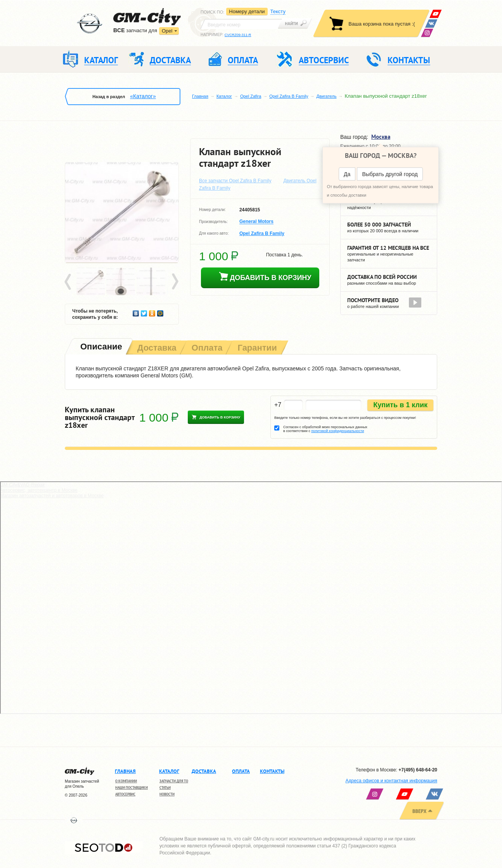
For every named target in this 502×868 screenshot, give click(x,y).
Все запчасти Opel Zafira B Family (235, 181)
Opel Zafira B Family (289, 96)
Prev (69, 282)
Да (347, 174)
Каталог (224, 96)
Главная (200, 96)
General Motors (256, 222)
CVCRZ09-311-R (238, 35)
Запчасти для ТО (174, 781)
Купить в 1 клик (400, 405)
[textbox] (241, 24)
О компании (126, 781)
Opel (167, 31)
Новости (167, 794)
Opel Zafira (251, 96)
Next (175, 282)
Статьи (165, 788)
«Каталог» (143, 96)
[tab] (100, 347)
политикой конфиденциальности (338, 431)
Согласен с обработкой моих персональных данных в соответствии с (325, 429)
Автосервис (125, 794)
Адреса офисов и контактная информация (391, 781)
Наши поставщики (132, 788)
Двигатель (327, 96)
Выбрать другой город (390, 174)
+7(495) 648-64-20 (418, 770)
